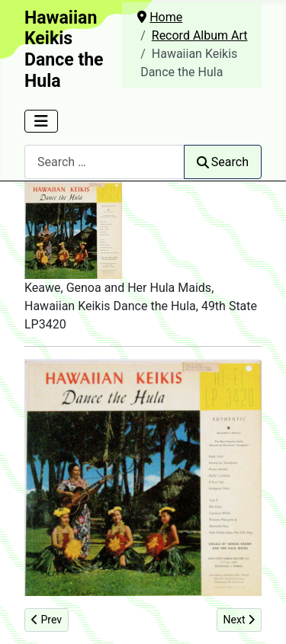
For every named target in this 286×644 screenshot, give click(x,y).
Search (223, 162)
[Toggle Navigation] (41, 121)
